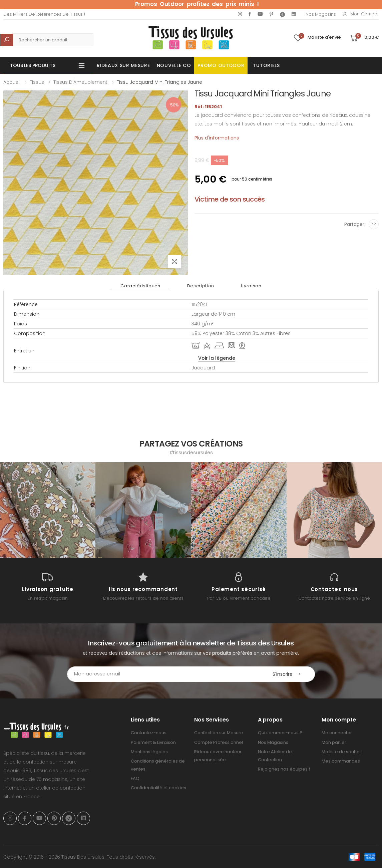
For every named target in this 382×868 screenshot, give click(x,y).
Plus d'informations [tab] (217, 138)
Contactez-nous (149, 733)
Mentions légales (149, 752)
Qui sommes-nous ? (280, 733)
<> (374, 224)
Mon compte (360, 14)
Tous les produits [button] (33, 65)
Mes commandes (341, 761)
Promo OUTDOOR (221, 65)
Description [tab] (201, 286)
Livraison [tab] (251, 286)
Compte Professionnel (219, 742)
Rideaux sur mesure (123, 65)
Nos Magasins (321, 14)
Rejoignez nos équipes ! (284, 769)
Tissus (37, 82)
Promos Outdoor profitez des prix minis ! (197, 4)
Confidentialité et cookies (158, 788)
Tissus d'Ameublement (80, 82)
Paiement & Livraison (153, 742)
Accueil (12, 82)
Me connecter (337, 733)
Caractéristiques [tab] (140, 286)
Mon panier (334, 742)
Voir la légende (217, 358)
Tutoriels (266, 65)
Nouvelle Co (174, 65)
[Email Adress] (163, 674)
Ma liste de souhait (342, 752)
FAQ (135, 778)
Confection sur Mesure (219, 733)
